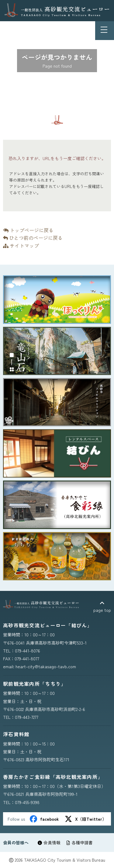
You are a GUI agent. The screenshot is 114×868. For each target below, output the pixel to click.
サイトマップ (21, 246)
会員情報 (49, 843)
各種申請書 (80, 843)
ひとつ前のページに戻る (33, 238)
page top (102, 607)
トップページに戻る (28, 230)
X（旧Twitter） (86, 819)
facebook (44, 819)
